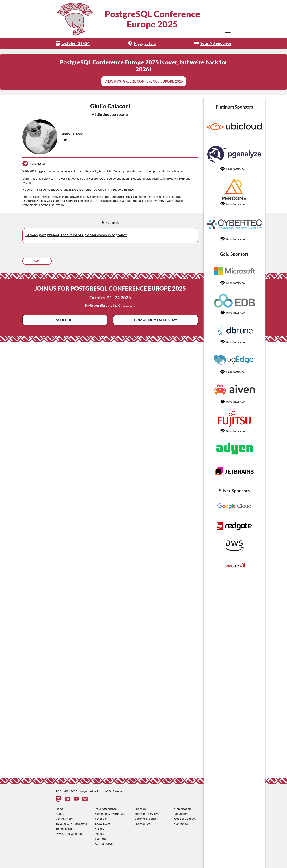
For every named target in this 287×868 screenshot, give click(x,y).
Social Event (103, 824)
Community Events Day (156, 320)
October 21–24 (76, 43)
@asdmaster (37, 163)
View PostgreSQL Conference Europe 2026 (144, 81)
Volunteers (181, 814)
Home (59, 809)
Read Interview (236, 169)
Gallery (100, 829)
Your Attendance (216, 43)
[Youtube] (76, 799)
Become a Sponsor (146, 818)
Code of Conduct (185, 818)
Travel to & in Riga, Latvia (71, 824)
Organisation (183, 809)
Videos (100, 833)
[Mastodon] (59, 799)
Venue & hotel (65, 818)
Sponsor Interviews (147, 814)
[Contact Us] (85, 799)
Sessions (101, 838)
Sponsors (141, 809)
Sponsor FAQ (143, 824)
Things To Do (64, 829)
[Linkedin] (67, 799)
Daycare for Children (69, 833)
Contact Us (181, 824)
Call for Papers (104, 843)
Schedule (65, 320)
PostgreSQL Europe (109, 791)
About (60, 814)
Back (37, 261)
